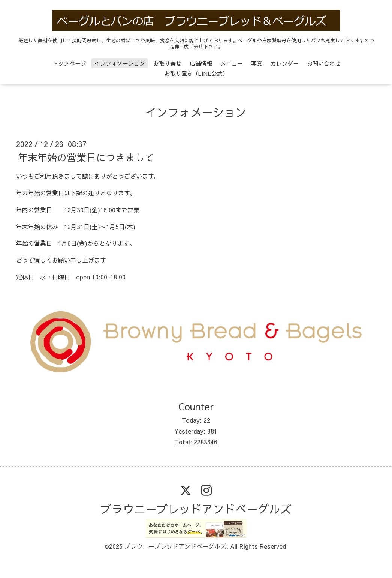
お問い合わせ (324, 63)
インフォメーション (120, 63)
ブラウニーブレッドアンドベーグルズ (196, 509)
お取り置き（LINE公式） (196, 73)
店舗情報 (201, 63)
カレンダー (285, 63)
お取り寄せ (167, 63)
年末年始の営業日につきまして (86, 157)
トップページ (69, 63)
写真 (257, 63)
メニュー (232, 63)
